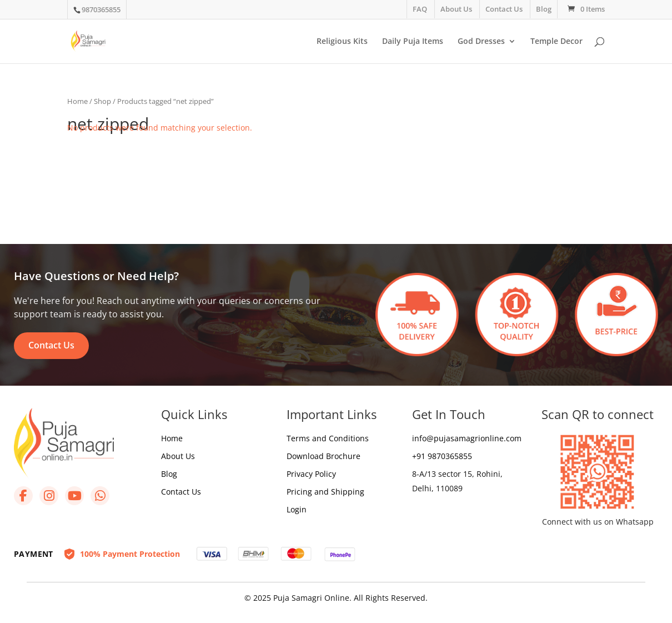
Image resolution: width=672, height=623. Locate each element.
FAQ (420, 9)
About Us (456, 9)
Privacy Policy (311, 474)
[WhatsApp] (100, 496)
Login (297, 509)
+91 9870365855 (442, 456)
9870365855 (101, 9)
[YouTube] (74, 496)
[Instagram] (49, 496)
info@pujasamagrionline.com (467, 438)
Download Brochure (324, 456)
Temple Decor (556, 42)
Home (77, 101)
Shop (102, 101)
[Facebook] (23, 496)
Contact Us (504, 9)
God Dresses (481, 42)
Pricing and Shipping (325, 492)
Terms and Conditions (328, 438)
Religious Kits (342, 42)
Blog (544, 9)
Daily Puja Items (413, 42)
